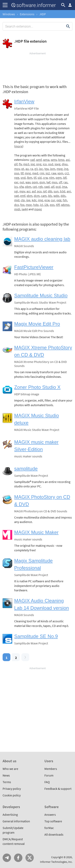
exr (16, 182)
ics (16, 187)
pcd (58, 187)
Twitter (30, 858)
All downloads (54, 834)
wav (28, 182)
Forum (49, 775)
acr (28, 191)
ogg (59, 200)
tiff (58, 205)
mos (54, 182)
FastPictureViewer (34, 267)
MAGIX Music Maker (36, 532)
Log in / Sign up (70, 5)
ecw (47, 200)
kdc (34, 200)
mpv (22, 191)
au (27, 169)
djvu (65, 164)
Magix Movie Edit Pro (37, 324)
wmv (54, 160)
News (6, 775)
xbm (29, 196)
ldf (65, 178)
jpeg (57, 164)
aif (53, 187)
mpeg (38, 209)
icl (41, 205)
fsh (65, 200)
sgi (16, 191)
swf (32, 160)
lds (50, 196)
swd (47, 187)
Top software (53, 821)
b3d (63, 191)
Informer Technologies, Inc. (56, 862)
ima (64, 187)
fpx (22, 205)
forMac (49, 828)
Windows (9, 14)
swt (16, 196)
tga (46, 169)
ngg (17, 178)
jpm (53, 169)
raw (54, 173)
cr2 (67, 173)
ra (32, 169)
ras (65, 182)
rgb (40, 187)
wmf (39, 160)
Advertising (10, 815)
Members (51, 769)
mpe (29, 205)
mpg (60, 169)
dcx (16, 205)
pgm (59, 178)
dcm (37, 196)
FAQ (47, 782)
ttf (22, 173)
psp (17, 173)
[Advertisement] (37, 67)
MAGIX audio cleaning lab (42, 239)
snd (23, 178)
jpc (41, 169)
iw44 (25, 209)
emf (23, 196)
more (19, 146)
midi (17, 209)
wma (46, 160)
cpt (35, 187)
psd (51, 164)
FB (18, 858)
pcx (39, 191)
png (39, 164)
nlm (52, 178)
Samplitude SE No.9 (36, 636)
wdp (56, 196)
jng (66, 169)
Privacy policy (12, 789)
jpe (28, 200)
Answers (50, 815)
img (40, 200)
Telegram (7, 858)
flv (20, 164)
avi (68, 160)
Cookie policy (12, 795)
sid (40, 178)
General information (16, 821)
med (35, 173)
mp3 (26, 164)
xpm (60, 173)
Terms (7, 782)
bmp (61, 160)
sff (60, 182)
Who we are (10, 769)
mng (28, 173)
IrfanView (24, 101)
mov (17, 169)
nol (22, 182)
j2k (46, 205)
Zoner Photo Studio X (37, 387)
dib (50, 191)
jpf (45, 191)
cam (44, 196)
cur (53, 200)
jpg (33, 164)
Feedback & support (58, 789)
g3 (36, 169)
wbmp (65, 205)
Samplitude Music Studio (41, 295)
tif (35, 178)
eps (52, 205)
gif (16, 164)
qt (23, 169)
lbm (30, 178)
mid (17, 200)
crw (45, 178)
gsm (42, 182)
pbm (28, 187)
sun (56, 191)
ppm (35, 182)
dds (63, 196)
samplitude (26, 469)
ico (45, 164)
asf (34, 191)
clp (23, 200)
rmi (42, 173)
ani (69, 191)
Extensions (27, 14)
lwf (48, 182)
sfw (21, 187)
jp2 (48, 173)
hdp (36, 205)
